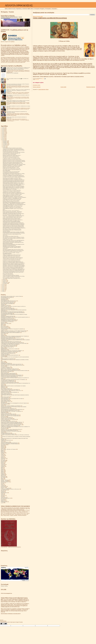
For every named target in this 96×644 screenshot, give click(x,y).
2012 (3, 287)
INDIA (2, 467)
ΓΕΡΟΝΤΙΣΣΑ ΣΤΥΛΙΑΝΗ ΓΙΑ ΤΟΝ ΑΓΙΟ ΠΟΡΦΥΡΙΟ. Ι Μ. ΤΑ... (13, 164)
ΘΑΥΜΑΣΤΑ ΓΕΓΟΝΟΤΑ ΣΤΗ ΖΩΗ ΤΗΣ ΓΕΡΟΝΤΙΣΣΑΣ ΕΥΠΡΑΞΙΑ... (14, 160)
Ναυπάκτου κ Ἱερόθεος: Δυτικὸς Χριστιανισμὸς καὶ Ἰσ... (12, 261)
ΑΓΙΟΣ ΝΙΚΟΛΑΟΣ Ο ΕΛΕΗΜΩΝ (7, 304)
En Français (3, 460)
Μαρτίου (5, 281)
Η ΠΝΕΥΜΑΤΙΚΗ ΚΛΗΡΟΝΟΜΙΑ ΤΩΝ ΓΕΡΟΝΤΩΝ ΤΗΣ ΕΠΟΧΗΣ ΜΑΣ (14, 343)
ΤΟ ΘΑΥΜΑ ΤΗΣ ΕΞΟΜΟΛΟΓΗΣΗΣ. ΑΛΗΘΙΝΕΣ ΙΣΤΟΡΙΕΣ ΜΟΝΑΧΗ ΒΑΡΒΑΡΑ (15, 437)
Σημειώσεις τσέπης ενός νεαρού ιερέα (8, 414)
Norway (2, 479)
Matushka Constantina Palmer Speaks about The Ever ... (12, 155)
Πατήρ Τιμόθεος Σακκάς (5, 400)
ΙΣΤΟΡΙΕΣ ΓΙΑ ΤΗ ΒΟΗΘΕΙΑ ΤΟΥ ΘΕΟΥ (8, 352)
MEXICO (2, 475)
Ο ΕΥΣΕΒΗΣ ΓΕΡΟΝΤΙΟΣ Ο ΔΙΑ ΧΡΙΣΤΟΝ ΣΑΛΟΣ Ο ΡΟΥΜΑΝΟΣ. (13, 380)
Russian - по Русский (5, 488)
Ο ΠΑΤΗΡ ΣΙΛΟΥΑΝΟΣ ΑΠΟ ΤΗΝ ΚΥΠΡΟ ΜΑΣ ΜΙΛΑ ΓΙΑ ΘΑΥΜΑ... (14, 152)
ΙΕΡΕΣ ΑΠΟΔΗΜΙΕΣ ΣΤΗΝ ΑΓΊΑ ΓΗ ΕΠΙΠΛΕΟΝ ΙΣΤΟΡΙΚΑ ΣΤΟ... (14, 227)
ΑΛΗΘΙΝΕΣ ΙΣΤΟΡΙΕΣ (5, 305)
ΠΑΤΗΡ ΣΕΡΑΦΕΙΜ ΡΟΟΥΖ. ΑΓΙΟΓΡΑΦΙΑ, (10, 189)
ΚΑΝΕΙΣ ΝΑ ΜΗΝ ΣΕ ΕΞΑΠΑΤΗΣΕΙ (7, 359)
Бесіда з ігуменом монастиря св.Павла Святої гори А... (12, 218)
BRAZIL (2, 452)
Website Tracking (4, 586)
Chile (2, 454)
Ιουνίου (4, 147)
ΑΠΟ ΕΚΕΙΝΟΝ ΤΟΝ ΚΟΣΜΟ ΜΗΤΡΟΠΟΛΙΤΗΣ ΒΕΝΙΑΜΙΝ (12, 312)
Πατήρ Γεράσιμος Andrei (5, 393)
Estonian (2, 463)
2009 (3, 290)
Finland (2, 464)
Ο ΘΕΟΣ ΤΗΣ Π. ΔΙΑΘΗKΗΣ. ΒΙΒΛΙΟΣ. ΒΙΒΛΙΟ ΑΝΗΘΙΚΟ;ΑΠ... (13, 262)
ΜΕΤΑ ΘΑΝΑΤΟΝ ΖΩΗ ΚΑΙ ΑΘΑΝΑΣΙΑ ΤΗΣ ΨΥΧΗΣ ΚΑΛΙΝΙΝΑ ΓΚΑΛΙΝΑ (14, 371)
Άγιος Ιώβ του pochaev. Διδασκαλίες (7, 303)
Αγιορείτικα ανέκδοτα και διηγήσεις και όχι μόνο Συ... (11, 202)
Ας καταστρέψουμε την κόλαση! (7, 322)
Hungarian (3, 466)
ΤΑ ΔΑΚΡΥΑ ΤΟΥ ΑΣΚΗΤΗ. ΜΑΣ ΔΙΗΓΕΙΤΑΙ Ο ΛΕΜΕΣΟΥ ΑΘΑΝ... (14, 226)
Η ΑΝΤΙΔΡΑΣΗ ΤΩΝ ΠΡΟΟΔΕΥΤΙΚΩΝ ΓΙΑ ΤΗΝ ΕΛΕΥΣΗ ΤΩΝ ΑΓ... (14, 238)
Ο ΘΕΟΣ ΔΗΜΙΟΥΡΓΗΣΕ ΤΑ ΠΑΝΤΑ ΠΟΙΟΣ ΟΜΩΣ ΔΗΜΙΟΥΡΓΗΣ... (14, 269)
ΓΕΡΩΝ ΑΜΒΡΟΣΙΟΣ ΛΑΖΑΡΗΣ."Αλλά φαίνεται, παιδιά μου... (13, 179)
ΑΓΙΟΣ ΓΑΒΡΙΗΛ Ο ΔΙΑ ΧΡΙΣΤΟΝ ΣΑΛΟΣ (8, 301)
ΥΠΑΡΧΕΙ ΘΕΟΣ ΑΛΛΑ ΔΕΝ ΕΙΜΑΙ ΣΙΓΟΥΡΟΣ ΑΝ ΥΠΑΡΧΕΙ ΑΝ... (14, 271)
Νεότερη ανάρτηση (37, 87)
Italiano (2, 471)
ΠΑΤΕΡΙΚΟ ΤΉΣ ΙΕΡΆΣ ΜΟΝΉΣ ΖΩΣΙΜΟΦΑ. (9, 392)
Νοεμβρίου (5, 142)
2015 (3, 140)
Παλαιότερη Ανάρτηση (91, 87)
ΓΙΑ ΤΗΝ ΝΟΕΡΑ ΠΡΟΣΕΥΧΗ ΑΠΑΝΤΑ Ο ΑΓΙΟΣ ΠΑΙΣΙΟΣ (12, 148)
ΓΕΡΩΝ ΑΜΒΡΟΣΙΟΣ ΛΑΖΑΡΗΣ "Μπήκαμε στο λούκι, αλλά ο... (13, 183)
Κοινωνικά (3, 366)
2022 (3, 132)
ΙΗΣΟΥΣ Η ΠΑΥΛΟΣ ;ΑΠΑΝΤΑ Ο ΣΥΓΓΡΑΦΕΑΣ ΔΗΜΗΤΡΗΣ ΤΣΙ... (14, 267)
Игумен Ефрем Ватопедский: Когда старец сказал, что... (12, 213)
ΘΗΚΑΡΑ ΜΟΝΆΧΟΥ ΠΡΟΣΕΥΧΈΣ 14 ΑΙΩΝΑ (9, 349)
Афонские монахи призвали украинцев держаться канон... (13, 162)
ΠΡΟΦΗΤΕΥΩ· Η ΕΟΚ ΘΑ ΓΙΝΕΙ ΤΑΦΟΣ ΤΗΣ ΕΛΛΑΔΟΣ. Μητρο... (14, 214)
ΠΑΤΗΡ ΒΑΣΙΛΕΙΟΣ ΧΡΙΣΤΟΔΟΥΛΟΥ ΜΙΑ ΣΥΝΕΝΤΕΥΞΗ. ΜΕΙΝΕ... (14, 174)
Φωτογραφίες (3, 445)
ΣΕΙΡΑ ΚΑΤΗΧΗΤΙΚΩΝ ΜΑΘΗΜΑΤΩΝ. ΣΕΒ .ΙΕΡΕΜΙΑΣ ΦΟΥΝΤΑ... (14, 244)
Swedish (2, 492)
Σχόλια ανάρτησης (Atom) (43, 89)
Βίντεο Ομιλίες (3, 326)
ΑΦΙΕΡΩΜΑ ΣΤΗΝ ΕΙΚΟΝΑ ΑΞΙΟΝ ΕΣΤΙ (9, 245)
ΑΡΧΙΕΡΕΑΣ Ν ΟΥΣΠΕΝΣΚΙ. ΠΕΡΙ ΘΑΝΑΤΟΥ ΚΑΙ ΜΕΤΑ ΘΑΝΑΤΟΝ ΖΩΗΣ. (15, 317)
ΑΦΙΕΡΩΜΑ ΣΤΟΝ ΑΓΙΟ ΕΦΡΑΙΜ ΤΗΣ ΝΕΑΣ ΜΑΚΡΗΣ (12, 246)
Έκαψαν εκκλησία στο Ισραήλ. (8, 239)
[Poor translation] (5, 624)
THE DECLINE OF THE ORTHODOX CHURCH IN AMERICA (13, 258)
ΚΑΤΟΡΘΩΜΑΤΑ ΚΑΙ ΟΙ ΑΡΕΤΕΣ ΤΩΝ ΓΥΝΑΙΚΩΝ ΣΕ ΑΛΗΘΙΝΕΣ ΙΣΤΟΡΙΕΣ (15, 360)
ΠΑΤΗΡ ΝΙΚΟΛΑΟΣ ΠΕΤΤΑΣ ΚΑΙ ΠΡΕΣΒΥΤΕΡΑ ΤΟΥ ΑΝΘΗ (12, 399)
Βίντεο (2, 325)
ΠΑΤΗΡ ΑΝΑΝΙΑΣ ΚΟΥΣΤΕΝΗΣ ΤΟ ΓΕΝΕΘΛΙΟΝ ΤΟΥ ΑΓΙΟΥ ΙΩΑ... (14, 180)
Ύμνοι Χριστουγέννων (5, 442)
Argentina (3, 447)
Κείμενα (2, 361)
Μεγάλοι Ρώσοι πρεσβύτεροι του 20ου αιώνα (9, 369)
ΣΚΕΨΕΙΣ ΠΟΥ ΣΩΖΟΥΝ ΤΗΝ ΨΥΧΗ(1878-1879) (10, 415)
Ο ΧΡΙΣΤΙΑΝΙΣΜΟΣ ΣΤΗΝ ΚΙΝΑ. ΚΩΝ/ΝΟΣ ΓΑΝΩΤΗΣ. (12, 247)
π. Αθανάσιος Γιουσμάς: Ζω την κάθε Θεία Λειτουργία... (12, 158)
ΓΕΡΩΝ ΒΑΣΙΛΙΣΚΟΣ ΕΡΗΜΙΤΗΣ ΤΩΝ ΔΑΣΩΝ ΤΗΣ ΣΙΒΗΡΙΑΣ (12, 329)
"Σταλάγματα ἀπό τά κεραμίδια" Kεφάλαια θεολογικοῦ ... (12, 191)
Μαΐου (4, 279)
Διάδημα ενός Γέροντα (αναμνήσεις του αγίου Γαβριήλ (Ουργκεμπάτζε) (14, 331)
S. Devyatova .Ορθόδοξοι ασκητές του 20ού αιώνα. (10, 489)
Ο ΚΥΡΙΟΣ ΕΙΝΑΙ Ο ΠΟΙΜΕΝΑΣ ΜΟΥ (8, 380)
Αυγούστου (5, 145)
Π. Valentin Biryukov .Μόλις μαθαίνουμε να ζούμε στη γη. (11, 390)
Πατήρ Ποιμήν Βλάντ (5, 399)
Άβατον (4, 210)
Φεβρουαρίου (5, 282)
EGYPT (2, 459)
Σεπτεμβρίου (5, 144)
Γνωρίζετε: (3, 330)
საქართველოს (4, 502)
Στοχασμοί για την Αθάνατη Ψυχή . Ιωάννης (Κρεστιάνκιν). (11, 425)
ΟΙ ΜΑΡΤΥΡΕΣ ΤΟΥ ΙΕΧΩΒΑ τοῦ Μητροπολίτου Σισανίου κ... (13, 252)
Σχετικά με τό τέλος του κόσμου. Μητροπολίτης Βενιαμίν (11, 429)
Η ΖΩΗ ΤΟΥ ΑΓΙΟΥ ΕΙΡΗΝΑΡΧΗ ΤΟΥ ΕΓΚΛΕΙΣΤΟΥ (10, 342)
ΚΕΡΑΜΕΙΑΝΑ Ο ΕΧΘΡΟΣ (6, 363)
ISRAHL (2, 470)
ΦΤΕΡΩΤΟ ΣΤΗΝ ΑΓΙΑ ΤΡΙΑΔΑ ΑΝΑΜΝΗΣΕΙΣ (9, 443)
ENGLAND (3, 461)
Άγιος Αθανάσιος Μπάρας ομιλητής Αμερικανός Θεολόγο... (12, 229)
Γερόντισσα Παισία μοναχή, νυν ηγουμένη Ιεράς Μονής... (12, 190)
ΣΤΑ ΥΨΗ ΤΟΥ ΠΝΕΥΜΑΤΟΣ (6, 418)
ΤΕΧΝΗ (2, 432)
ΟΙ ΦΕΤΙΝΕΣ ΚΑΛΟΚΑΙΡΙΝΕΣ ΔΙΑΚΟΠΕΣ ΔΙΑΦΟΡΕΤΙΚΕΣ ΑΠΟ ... (14, 181)
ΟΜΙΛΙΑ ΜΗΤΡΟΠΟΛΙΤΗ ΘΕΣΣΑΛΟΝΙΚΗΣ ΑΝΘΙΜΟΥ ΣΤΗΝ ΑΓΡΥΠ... (14, 228)
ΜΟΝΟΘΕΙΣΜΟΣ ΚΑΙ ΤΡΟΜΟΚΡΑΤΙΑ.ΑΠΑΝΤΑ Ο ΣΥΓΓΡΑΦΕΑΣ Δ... (14, 263)
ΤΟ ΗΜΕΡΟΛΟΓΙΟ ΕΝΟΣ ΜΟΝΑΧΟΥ (8, 434)
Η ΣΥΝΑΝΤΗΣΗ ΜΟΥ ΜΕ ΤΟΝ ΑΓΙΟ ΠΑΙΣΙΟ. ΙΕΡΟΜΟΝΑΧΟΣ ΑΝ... (14, 177)
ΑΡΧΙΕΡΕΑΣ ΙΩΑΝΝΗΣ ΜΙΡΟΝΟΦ (7, 316)
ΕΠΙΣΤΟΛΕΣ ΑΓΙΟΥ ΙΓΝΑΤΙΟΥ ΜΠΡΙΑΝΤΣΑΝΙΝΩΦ (10, 337)
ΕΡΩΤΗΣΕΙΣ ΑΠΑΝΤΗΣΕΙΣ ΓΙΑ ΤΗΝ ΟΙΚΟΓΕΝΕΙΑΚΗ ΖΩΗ (12, 339)
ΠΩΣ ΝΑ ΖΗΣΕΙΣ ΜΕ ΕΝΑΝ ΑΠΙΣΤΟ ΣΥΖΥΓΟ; (9, 410)
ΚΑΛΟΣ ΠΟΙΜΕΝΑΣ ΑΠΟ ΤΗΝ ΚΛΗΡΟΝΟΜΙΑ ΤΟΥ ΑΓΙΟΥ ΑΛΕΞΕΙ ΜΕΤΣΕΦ (15, 357)
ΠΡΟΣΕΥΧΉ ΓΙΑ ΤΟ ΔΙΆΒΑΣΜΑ (12, 73)
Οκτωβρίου (5, 143)
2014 (3, 285)
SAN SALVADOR (4, 490)
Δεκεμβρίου (5, 141)
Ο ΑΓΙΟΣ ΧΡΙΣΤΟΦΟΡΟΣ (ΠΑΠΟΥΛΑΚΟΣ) (9, 377)
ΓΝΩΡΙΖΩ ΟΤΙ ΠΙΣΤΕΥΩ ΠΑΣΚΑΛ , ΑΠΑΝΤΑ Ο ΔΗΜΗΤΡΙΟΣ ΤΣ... (14, 264)
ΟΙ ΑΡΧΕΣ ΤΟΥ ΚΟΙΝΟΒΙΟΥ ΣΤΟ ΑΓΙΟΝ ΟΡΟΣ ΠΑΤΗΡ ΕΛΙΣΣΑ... (14, 176)
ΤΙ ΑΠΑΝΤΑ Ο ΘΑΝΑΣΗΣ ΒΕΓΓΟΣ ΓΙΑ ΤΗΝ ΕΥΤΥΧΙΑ (12, 256)
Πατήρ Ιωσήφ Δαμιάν (5, 398)
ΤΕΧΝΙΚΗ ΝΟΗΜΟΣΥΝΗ (5, 433)
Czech (2, 456)
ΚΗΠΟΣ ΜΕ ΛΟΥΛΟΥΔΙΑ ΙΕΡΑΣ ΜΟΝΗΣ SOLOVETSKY (11, 364)
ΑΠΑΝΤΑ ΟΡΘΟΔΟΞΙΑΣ (19, 5)
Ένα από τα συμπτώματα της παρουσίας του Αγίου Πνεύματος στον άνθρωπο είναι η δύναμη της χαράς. (18, 84)
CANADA (3, 453)
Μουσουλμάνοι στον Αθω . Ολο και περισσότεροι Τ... (11, 211)
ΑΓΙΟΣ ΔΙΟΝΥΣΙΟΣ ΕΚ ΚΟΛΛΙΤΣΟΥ (7, 302)
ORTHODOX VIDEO (5, 482)
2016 (3, 139)
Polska (2, 485)
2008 (3, 291)
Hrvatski (2, 466)
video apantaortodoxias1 (5, 498)
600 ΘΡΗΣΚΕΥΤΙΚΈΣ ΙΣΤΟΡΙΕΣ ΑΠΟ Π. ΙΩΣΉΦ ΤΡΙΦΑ (11, 296)
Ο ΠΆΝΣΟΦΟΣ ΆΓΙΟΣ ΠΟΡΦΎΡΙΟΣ (8, 381)
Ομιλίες (2, 385)
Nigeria (2, 478)
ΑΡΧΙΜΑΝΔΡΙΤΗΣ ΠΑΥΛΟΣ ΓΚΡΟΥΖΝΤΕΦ (9, 320)
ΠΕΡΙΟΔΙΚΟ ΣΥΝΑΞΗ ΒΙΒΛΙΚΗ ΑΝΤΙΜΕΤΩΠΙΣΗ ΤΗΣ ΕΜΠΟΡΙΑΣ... (14, 224)
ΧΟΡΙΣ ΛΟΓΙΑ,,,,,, (6, 249)
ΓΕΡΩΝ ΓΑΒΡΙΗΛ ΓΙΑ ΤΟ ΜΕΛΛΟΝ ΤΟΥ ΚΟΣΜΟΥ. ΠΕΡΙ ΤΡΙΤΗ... (14, 188)
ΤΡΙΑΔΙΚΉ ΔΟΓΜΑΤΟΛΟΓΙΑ (6, 440)
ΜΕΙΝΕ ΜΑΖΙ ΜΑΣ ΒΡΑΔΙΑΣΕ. (8, 243)
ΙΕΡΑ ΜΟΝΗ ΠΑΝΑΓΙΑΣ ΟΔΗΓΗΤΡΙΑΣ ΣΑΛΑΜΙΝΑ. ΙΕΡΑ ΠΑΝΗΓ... (14, 232)
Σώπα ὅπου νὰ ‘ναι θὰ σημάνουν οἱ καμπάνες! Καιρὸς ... (12, 178)
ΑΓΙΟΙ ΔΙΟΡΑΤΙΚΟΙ (4, 300)
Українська (3, 501)
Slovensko (3, 491)
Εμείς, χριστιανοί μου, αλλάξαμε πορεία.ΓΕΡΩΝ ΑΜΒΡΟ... (12, 185)
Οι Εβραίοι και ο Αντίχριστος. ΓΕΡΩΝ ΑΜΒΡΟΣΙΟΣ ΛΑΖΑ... (12, 198)
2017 (3, 138)
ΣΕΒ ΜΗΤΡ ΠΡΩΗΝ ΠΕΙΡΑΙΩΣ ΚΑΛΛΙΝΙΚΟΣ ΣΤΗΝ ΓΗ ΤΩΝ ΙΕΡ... (14, 182)
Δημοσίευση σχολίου (37, 85)
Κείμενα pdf (3, 362)
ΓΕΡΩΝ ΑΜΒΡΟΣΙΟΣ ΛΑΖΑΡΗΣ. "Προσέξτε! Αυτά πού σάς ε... (13, 196)
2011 (3, 288)
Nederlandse (3, 476)
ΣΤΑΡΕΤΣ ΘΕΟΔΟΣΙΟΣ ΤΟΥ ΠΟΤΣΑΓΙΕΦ (9, 419)
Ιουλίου (4, 146)
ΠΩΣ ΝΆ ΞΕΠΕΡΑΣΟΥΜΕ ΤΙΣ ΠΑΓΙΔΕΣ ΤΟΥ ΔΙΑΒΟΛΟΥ (11, 411)
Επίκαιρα (3, 335)
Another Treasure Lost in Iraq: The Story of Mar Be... (11, 200)
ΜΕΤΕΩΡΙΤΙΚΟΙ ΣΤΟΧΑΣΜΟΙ (6, 371)
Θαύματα (3, 348)
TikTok (2, 494)
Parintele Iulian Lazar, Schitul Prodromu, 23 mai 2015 (11, 169)
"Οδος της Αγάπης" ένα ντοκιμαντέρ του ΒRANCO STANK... (12, 194)
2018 (3, 137)
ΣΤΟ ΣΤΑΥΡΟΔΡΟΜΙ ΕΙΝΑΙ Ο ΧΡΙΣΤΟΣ (8, 421)
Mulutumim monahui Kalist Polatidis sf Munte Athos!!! (11, 167)
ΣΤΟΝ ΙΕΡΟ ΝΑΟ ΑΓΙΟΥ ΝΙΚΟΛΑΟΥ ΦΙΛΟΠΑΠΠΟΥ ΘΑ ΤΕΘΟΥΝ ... (14, 193)
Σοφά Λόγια (3, 417)
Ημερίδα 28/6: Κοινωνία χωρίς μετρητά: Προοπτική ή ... (12, 257)
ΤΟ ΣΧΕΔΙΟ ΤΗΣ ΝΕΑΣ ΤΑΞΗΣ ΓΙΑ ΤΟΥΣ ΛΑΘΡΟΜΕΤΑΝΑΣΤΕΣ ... (14, 240)
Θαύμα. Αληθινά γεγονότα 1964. (7, 347)
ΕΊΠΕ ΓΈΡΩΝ (3, 333)
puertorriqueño (4, 486)
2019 (3, 135)
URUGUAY (3, 495)
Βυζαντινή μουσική (4, 327)
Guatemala (3, 465)
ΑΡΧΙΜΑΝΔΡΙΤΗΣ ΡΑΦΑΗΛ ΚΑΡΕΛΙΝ (8, 321)
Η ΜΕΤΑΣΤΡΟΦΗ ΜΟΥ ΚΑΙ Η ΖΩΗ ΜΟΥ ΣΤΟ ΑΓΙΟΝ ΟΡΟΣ (12, 342)
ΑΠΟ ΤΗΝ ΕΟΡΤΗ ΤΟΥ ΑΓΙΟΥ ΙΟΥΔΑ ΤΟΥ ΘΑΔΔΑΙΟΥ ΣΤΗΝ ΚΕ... (14, 237)
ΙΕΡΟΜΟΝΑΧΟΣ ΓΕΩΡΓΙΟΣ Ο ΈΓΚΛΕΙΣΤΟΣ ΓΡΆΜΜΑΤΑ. (11, 351)
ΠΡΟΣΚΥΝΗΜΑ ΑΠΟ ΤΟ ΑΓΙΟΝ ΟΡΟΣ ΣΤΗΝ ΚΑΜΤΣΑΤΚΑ (12, 409)
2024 (3, 130)
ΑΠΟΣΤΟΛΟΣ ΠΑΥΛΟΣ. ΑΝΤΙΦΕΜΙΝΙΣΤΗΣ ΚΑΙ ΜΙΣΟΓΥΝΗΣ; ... (13, 268)
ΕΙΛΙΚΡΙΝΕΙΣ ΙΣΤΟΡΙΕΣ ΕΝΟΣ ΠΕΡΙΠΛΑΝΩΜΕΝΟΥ (10, 333)
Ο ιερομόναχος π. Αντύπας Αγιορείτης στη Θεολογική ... (12, 260)
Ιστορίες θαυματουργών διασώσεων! (7, 353)
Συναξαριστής (3, 428)
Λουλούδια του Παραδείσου (6, 368)
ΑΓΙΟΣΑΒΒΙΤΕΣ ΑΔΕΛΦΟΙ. (7, 254)
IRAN (2, 468)
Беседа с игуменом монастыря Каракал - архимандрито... (13, 212)
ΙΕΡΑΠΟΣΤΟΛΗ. (4, 350)
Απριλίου (5, 280)
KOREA (2, 474)
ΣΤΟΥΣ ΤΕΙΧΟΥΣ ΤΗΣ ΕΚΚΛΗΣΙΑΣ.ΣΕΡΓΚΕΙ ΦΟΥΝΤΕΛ (11, 424)
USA (2, 496)
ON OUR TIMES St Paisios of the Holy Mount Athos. (11, 172)
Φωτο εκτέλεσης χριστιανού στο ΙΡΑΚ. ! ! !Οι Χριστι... (11, 253)
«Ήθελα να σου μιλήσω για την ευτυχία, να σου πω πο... (12, 255)
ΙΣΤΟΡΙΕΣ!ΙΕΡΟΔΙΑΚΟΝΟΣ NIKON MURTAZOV (10, 355)
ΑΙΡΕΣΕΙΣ (3, 304)
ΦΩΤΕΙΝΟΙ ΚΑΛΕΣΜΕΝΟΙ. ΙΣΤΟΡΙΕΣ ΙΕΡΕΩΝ (9, 444)
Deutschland (3, 458)
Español (2, 462)
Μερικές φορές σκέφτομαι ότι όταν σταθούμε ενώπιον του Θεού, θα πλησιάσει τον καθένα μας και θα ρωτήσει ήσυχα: (18, 101)
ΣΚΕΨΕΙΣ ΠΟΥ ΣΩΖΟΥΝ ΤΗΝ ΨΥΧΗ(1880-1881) (10, 416)
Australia (2, 447)
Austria (2, 448)
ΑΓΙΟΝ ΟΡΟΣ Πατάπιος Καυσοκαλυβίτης (9, 154)
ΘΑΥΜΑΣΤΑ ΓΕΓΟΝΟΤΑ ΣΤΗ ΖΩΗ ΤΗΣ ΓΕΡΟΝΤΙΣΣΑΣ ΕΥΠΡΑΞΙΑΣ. (14, 162)
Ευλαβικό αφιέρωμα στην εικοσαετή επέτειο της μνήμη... (12, 195)
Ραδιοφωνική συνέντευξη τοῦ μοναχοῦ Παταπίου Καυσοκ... (12, 159)
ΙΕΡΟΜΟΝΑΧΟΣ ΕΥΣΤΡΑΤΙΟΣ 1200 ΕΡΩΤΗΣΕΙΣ (10, 352)
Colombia (3, 456)
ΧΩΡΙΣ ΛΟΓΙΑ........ (6, 235)
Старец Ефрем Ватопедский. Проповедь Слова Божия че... (13, 220)
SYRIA (2, 494)
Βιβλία (2, 324)
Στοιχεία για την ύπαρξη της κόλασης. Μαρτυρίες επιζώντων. (12, 422)
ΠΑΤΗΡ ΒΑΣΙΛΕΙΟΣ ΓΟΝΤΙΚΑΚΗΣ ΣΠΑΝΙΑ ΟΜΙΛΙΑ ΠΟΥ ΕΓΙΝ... (13, 242)
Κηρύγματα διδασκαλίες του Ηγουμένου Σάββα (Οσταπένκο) (12, 365)
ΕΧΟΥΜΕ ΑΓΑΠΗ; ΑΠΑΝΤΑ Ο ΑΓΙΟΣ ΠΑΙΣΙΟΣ (10, 151)
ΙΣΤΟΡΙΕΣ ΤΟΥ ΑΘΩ (5, 354)
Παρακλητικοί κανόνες (5, 391)
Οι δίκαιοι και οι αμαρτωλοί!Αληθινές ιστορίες (9, 382)
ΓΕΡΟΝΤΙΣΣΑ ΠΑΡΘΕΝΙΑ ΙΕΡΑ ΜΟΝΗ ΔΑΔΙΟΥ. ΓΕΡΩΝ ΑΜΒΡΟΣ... (14, 184)
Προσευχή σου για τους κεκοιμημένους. (8, 409)
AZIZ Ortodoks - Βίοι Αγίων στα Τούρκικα (8, 449)
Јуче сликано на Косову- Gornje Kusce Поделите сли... (12, 170)
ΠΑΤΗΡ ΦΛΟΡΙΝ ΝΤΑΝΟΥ (6, 401)
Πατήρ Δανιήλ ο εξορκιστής (6, 394)
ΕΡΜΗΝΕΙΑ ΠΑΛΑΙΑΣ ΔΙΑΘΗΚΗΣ (7, 338)
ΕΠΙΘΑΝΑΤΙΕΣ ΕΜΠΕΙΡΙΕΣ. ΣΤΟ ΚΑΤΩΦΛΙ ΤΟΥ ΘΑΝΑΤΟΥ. (13, 166)
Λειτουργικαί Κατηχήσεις (5, 367)
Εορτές (2, 334)
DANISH (2, 457)
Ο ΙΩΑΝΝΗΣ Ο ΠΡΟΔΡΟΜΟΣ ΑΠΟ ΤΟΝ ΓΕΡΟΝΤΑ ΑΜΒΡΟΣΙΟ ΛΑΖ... (14, 205)
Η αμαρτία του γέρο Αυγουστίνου (8, 274)
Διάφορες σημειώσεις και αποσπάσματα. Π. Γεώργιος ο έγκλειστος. (13, 332)
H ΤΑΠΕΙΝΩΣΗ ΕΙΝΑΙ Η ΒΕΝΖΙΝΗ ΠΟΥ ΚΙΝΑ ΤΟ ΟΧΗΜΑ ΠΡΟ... (13, 223)
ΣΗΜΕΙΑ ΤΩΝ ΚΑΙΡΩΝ (5, 413)
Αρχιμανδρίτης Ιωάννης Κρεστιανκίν (7, 319)
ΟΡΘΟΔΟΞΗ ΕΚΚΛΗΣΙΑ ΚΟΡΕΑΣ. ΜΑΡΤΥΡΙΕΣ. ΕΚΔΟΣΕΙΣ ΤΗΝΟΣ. (14, 165)
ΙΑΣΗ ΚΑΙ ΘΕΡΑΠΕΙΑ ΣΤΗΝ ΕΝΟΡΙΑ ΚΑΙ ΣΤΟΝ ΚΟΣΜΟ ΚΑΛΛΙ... (14, 251)
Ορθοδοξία (37, 80)
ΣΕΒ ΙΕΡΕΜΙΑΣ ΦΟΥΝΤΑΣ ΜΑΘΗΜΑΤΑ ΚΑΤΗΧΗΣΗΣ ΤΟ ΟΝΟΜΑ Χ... (14, 203)
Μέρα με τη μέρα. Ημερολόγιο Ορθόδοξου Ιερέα (9, 370)
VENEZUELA (3, 497)
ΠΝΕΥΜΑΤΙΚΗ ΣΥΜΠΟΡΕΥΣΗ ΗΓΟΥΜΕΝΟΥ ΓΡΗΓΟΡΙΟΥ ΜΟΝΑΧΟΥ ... (15, 197)
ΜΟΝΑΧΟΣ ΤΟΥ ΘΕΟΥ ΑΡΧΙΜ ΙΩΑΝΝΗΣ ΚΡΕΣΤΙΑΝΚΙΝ (11, 376)
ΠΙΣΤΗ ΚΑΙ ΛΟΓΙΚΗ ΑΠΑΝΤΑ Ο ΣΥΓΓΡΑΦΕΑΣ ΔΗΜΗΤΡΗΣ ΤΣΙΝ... (14, 270)
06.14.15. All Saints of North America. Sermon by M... (11, 277)
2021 (3, 133)
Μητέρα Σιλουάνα (4, 372)
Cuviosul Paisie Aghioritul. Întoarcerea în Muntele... (11, 275)
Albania (2, 446)
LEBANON (3, 475)
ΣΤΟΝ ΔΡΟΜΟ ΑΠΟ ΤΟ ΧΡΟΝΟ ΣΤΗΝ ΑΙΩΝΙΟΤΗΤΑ (11, 423)
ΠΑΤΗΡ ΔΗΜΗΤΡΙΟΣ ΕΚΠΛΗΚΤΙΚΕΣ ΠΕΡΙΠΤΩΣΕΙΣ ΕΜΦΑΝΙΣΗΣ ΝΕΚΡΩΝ (15, 395)
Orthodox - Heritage (4, 480)
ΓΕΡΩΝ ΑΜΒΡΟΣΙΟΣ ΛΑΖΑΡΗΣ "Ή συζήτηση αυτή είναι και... (13, 206)
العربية (2, 503)
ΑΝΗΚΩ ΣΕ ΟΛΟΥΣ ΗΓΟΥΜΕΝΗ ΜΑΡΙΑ (8, 309)
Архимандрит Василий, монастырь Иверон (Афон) (11, 219)
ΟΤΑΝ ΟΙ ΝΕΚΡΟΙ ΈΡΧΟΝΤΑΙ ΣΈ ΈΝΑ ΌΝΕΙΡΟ (10, 390)
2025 (3, 129)
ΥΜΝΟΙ (2, 441)
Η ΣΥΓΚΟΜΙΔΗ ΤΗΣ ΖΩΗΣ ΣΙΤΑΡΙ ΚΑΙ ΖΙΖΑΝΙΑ (10, 344)
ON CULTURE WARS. (6, 171)
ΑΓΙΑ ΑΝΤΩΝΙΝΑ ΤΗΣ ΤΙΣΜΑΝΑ (7, 297)
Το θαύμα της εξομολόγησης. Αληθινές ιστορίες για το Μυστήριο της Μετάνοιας (15, 435)
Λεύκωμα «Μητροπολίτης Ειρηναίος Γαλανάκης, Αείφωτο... (12, 241)
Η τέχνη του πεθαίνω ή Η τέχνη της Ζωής (8, 345)
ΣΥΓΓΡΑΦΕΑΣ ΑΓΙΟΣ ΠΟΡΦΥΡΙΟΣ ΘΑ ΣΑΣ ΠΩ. (11, 173)
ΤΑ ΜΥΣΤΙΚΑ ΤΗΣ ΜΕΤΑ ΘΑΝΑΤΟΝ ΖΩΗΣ (9, 430)
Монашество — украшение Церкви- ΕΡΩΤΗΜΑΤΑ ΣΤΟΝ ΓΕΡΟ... (14, 216)
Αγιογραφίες (3, 299)
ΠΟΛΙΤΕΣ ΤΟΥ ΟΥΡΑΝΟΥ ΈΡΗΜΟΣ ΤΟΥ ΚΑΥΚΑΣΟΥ (11, 406)
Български (3, 499)
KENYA (2, 473)
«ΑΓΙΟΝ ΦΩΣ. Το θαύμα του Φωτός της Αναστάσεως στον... (12, 175)
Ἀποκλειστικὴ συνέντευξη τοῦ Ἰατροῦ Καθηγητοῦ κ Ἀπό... (12, 234)
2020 (3, 134)
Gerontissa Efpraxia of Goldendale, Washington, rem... (12, 153)
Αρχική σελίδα (63, 87)
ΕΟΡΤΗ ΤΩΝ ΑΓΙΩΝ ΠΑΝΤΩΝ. (8, 273)
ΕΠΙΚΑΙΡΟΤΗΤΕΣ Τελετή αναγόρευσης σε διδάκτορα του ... (12, 192)
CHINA (2, 455)
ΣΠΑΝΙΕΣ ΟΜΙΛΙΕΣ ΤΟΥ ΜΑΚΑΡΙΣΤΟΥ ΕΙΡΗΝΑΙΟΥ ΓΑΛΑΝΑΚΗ (13, 225)
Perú (2, 484)
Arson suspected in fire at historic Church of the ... (11, 236)
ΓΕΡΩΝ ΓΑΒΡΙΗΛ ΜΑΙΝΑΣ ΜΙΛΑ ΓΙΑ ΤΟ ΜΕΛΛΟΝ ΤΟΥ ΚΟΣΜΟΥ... (14, 187)
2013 (3, 286)
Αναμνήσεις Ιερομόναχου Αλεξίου (7, 308)
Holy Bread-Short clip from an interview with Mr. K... (11, 156)
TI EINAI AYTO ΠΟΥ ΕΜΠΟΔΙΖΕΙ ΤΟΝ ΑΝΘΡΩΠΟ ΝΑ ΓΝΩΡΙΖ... (13, 149)
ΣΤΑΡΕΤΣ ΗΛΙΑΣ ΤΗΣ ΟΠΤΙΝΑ (7, 418)
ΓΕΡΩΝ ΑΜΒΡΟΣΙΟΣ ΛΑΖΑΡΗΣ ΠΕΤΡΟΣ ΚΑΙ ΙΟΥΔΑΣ (50, 18)
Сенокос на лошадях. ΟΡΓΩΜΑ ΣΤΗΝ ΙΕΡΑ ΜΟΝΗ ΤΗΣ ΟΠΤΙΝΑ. (14, 276)
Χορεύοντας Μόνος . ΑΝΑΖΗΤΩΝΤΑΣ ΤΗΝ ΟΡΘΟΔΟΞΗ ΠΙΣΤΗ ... (14, 204)
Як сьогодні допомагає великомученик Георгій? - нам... (12, 215)
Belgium (2, 450)
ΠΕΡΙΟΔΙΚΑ (3, 402)
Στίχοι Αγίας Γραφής (4, 420)
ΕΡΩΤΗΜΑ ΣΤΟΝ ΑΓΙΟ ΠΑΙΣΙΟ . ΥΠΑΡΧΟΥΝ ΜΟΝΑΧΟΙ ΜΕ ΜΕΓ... (14, 150)
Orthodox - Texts (4, 481)
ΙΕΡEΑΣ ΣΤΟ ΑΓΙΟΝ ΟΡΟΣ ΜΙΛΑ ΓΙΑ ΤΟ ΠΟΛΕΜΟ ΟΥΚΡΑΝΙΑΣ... (14, 186)
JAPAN (2, 472)
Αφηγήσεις (3, 323)
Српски (2, 500)
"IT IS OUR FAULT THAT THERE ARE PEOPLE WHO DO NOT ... (14, 272)
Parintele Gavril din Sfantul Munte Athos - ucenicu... (11, 168)
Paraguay (3, 483)
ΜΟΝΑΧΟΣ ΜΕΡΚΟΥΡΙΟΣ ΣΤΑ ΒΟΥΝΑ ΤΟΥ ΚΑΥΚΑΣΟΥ (11, 375)
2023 (3, 131)
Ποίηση (2, 405)
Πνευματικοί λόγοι (4, 404)
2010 (3, 289)
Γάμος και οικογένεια (5, 328)
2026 (3, 128)
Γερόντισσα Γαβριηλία (6, 231)
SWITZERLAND (4, 493)
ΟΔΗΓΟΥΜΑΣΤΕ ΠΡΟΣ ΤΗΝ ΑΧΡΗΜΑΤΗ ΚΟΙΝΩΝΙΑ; (12, 222)
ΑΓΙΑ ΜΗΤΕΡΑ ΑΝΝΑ (5, 298)
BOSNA (2, 451)
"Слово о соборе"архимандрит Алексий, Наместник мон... (13, 217)
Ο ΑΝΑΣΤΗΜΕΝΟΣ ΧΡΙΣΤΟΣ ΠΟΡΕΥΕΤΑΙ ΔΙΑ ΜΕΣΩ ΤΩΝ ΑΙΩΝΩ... (14, 233)
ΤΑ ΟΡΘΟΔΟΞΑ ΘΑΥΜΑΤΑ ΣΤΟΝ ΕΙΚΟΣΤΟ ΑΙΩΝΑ (10, 431)
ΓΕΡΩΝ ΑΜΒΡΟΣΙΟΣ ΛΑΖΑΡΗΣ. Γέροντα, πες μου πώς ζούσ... (13, 209)
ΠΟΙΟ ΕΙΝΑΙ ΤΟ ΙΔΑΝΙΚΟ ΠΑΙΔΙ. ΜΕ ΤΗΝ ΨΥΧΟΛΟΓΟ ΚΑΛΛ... (13, 250)
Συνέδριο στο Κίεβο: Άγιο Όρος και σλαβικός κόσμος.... (12, 221)
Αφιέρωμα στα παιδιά (5, 323)
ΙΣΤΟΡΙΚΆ (3, 356)
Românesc (3, 487)
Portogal (2, 485)
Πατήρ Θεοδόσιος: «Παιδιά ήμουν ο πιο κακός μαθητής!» (12, 208)
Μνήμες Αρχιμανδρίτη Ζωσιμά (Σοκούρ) (8, 373)
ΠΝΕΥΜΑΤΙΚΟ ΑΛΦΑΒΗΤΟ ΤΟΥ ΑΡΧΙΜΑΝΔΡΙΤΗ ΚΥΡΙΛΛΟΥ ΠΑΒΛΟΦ (14, 403)
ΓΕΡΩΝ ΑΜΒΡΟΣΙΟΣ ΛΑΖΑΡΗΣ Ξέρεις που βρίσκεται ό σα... (13, 207)
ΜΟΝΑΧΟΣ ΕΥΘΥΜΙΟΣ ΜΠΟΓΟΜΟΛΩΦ (8, 374)
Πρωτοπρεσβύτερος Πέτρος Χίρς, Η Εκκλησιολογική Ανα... (12, 230)
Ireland (2, 469)
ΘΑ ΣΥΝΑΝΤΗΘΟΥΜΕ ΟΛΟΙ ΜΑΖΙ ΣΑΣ (8, 346)
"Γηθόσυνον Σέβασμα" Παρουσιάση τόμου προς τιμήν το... (12, 259)
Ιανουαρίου (5, 283)
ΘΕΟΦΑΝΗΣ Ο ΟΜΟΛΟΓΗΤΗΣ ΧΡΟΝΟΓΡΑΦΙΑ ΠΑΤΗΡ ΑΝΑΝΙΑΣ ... (14, 265)
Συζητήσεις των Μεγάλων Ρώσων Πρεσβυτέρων (10, 426)
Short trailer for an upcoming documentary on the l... (11, 157)
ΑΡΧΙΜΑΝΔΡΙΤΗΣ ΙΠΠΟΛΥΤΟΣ (7, 318)
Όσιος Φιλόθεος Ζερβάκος (6, 389)
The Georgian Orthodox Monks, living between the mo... (12, 278)
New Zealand (3, 477)
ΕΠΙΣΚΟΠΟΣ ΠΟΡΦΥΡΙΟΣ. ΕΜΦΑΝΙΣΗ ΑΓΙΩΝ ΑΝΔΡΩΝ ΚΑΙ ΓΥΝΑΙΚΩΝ (14, 336)
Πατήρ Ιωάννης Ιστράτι (5, 397)
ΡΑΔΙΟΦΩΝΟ (3, 412)
